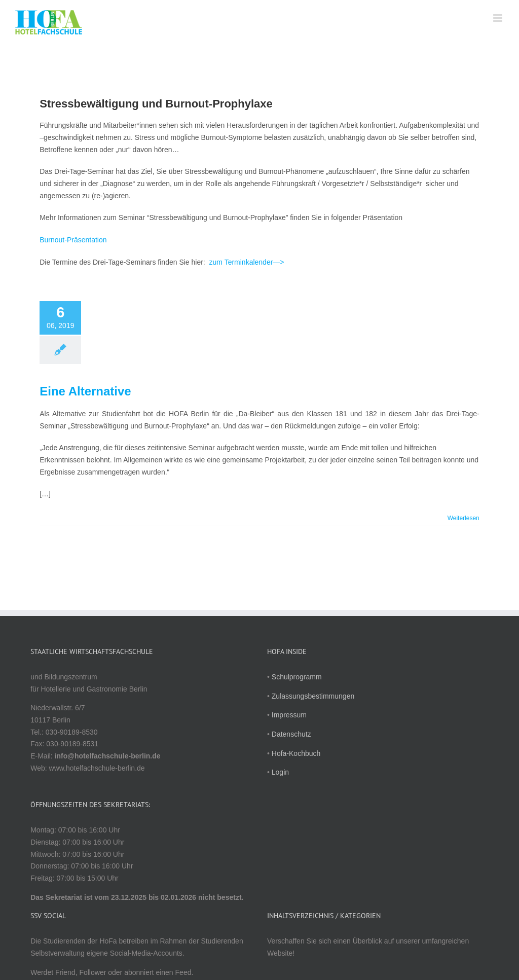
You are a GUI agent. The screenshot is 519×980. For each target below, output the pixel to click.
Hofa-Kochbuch (296, 753)
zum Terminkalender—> (247, 262)
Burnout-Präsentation (73, 240)
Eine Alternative (85, 391)
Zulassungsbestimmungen (313, 696)
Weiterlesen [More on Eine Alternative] (464, 518)
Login (280, 772)
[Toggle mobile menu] (498, 18)
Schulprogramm (297, 677)
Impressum (289, 715)
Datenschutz (291, 734)
